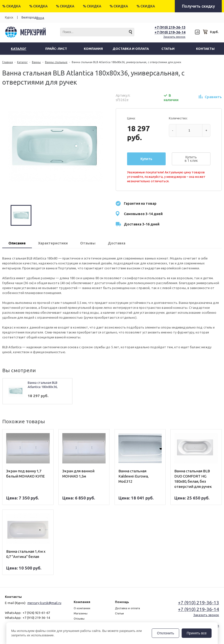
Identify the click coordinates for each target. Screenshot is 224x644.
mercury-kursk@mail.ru (44, 603)
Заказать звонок (174, 37)
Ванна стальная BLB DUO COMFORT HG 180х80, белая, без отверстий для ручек (193, 479)
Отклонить (166, 633)
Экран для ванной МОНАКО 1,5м (78, 474)
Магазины (81, 613)
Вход (40, 18)
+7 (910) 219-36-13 (170, 27)
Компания (82, 602)
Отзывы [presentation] (88, 243)
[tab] (17, 244)
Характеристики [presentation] (53, 243)
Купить (146, 159)
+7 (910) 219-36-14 (170, 32)
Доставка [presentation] (117, 243)
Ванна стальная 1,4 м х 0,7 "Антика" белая (26, 554)
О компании (82, 608)
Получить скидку (198, 6)
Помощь (122, 602)
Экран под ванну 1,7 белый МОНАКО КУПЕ (25, 474)
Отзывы (79, 619)
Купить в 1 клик (191, 159)
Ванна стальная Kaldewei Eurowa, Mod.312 (134, 476)
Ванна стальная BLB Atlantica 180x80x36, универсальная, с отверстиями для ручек (46, 385)
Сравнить (213, 97)
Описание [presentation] (17, 243)
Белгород (29, 17)
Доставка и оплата (127, 608)
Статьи (119, 613)
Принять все (197, 633)
